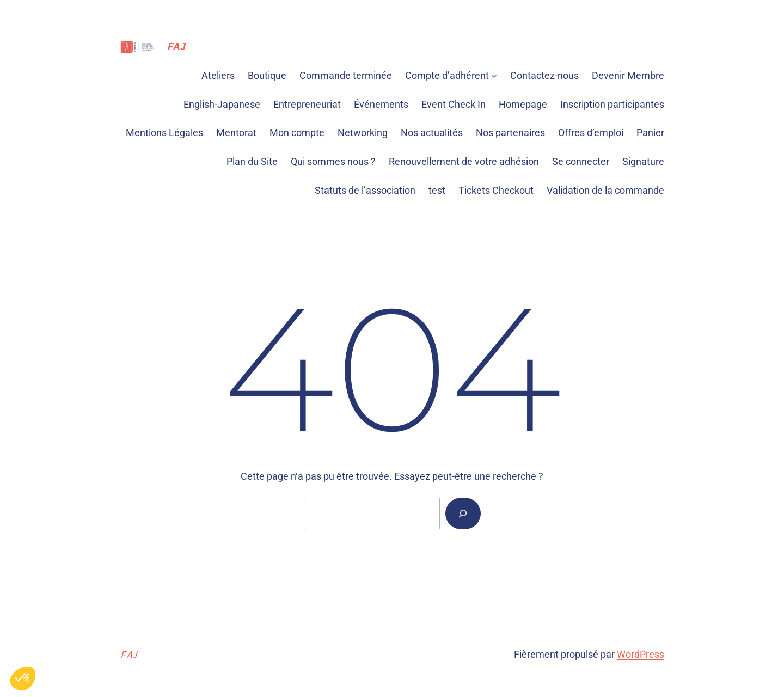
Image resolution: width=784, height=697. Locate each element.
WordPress (641, 654)
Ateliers (218, 75)
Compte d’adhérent (447, 75)
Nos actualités (432, 133)
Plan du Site (252, 161)
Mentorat (236, 133)
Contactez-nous (544, 75)
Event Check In (454, 104)
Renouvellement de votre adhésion (464, 161)
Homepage (523, 104)
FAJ (177, 47)
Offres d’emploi (591, 133)
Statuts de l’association (365, 190)
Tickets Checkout (496, 190)
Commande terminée (346, 75)
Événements (381, 104)
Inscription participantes (612, 104)
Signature (643, 161)
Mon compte (297, 133)
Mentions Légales (164, 133)
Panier (650, 133)
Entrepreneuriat (307, 104)
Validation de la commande (605, 190)
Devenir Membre (628, 75)
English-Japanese (222, 104)
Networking (363, 133)
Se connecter (581, 161)
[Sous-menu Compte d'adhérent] (494, 76)
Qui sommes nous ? (333, 161)
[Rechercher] (463, 513)
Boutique (267, 75)
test (437, 190)
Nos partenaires (510, 133)
